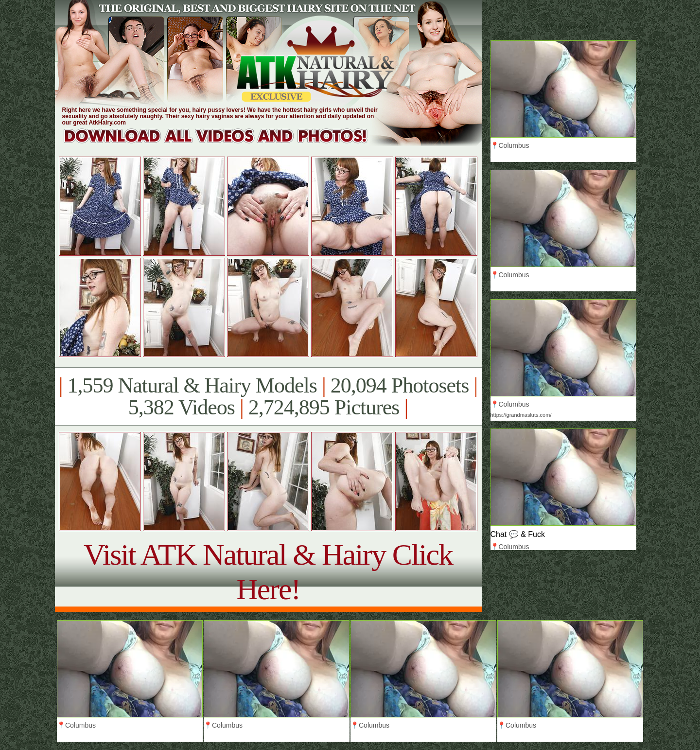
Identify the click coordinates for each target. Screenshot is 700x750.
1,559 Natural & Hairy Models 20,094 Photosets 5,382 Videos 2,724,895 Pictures (268, 396)
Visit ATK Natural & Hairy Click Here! (268, 572)
